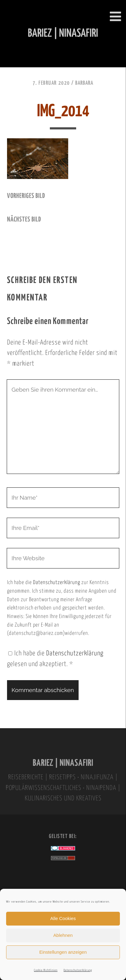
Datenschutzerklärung (78, 970)
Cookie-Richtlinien (46, 970)
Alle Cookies (63, 918)
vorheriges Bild (26, 196)
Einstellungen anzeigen (63, 952)
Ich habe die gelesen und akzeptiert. (55, 659)
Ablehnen (63, 935)
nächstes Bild (24, 220)
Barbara (84, 83)
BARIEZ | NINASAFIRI (63, 763)
